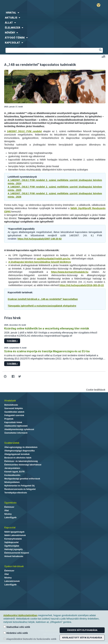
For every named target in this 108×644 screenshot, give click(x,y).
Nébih (27, 5)
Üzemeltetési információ (16, 433)
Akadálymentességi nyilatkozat (19, 429)
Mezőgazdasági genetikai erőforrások (22, 479)
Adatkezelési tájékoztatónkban (20, 615)
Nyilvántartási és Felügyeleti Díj (19, 486)
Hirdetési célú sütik (16, 633)
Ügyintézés (10, 503)
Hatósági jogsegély (13, 549)
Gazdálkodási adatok (14, 412)
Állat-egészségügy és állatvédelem (21, 447)
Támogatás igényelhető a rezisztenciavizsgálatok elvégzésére (42, 306)
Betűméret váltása (103, 57)
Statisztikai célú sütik (17, 627)
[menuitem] (54, 13)
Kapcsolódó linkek (13, 422)
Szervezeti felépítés (14, 408)
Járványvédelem (12, 468)
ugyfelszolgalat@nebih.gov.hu (53, 259)
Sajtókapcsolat (11, 542)
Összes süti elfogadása (82, 630)
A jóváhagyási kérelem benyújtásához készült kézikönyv (40, 262)
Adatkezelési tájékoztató (16, 426)
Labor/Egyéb (10, 518)
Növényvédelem (12, 482)
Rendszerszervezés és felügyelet (20, 489)
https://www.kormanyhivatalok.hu (70, 272)
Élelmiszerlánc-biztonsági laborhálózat (23, 465)
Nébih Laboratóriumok (15, 535)
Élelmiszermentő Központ (17, 553)
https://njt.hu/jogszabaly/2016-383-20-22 (82, 285)
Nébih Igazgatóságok (14, 532)
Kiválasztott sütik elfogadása (82, 638)
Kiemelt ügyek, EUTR (14, 472)
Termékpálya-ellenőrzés (16, 493)
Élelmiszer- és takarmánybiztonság (21, 461)
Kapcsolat (10, 528)
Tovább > (12, 341)
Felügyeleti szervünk (14, 415)
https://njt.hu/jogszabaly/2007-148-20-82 (40, 239)
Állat (7, 511)
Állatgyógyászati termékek (17, 454)
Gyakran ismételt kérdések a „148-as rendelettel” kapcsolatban (43, 299)
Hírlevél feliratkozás (14, 556)
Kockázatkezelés (12, 475)
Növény (8, 514)
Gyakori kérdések (14, 566)
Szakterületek (12, 443)
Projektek (9, 419)
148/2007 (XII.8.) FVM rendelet (24, 131)
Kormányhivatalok (13, 539)
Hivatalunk (10, 401)
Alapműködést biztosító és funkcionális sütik (30, 639)
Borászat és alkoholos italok (18, 458)
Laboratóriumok (12, 581)
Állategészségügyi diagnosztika (20, 451)
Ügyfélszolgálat (12, 546)
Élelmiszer (9, 507)
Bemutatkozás (11, 405)
